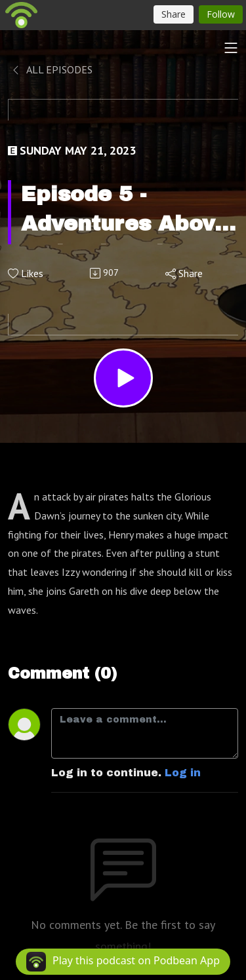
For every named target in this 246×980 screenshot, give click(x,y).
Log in (183, 773)
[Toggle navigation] (231, 48)
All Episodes (51, 69)
